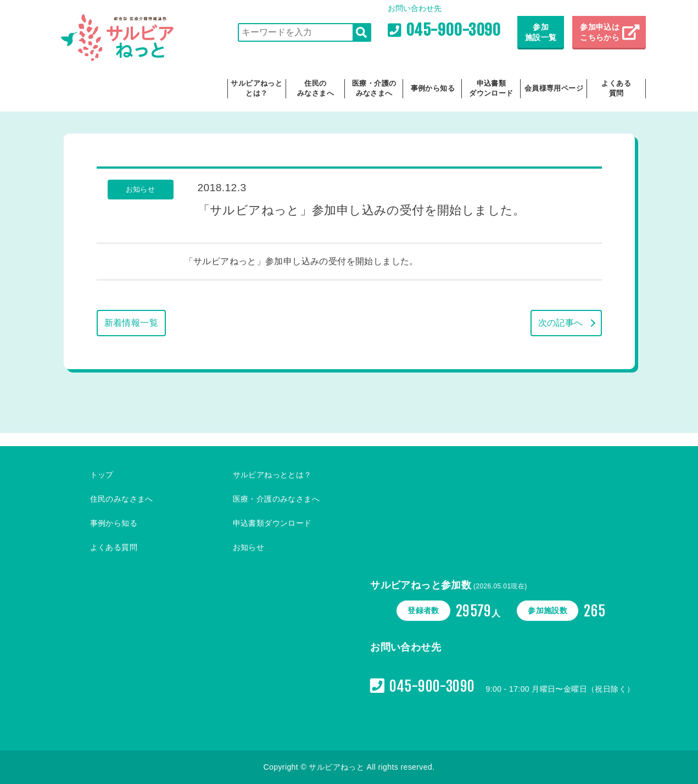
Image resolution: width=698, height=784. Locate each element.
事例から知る (433, 88)
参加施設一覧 (541, 32)
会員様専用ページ (554, 88)
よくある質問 (616, 88)
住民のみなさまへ (316, 88)
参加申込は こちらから (601, 32)
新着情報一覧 (131, 323)
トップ (102, 475)
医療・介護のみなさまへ (374, 88)
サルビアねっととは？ (256, 88)
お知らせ (249, 547)
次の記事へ (561, 323)
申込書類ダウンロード (491, 88)
